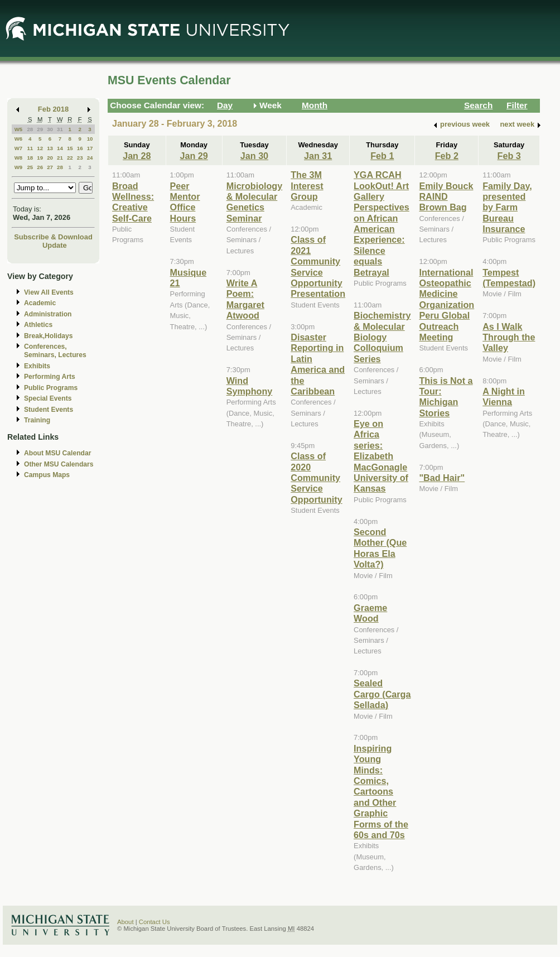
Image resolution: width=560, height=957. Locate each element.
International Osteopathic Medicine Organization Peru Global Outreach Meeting (446, 305)
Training (37, 420)
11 (30, 148)
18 (30, 158)
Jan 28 (137, 156)
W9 (19, 167)
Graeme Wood (370, 613)
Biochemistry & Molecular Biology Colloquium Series (382, 337)
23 (80, 158)
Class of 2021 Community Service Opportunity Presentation (318, 266)
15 (70, 148)
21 (60, 158)
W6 (19, 139)
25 (30, 167)
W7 (19, 148)
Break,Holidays (49, 336)
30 (50, 129)
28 (30, 129)
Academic (40, 303)
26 (40, 167)
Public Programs (51, 388)
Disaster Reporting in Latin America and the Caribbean (318, 364)
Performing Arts (50, 377)
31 (60, 129)
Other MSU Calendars (59, 464)
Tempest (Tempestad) (509, 278)
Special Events (48, 398)
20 (50, 158)
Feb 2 (447, 156)
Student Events (49, 410)
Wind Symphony (250, 386)
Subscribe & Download (53, 237)
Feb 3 (509, 156)
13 (50, 148)
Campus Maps (47, 475)
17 (90, 148)
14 (60, 148)
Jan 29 (194, 156)
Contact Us (155, 922)
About (125, 922)
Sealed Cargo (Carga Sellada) (382, 694)
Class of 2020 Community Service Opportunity (316, 478)
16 (80, 148)
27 (50, 167)
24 (90, 158)
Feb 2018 (53, 109)
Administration (48, 314)
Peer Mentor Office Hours (185, 202)
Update (55, 245)
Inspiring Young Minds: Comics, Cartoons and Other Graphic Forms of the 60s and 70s (381, 792)
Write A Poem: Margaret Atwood (245, 299)
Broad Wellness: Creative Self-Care (133, 202)
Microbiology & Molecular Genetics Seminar (255, 202)
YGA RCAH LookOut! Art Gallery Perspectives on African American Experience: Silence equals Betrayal (382, 223)
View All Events (49, 292)
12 (40, 148)
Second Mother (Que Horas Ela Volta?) (380, 548)
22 (70, 158)
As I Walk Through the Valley (509, 337)
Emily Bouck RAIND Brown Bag (446, 197)
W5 (19, 129)
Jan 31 (318, 156)
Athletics (38, 325)
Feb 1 (382, 156)
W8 (19, 158)
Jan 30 (254, 156)
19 (40, 158)
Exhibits (37, 366)
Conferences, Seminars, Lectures (55, 351)
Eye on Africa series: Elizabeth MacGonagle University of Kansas (381, 456)
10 (90, 139)
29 (40, 129)
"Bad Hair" (442, 478)
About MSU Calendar (57, 453)
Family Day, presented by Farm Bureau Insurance (507, 208)
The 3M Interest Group (307, 186)
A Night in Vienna (504, 396)
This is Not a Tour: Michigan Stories (446, 397)
